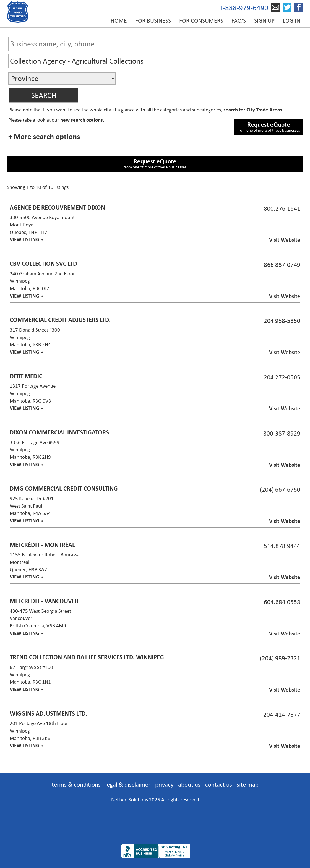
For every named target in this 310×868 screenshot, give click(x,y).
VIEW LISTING (24, 239)
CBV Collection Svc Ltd (43, 264)
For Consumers (201, 21)
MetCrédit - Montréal (42, 545)
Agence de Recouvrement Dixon (57, 208)
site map (248, 785)
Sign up (264, 21)
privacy (164, 785)
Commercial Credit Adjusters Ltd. (60, 320)
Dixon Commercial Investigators (59, 432)
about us (189, 785)
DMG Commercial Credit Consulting (64, 488)
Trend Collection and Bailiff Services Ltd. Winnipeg (87, 657)
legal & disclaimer (128, 785)
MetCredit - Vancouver (44, 601)
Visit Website (285, 240)
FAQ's (239, 21)
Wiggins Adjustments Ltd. (48, 714)
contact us (219, 785)
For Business (153, 21)
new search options (82, 120)
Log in (292, 21)
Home (119, 21)
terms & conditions (76, 785)
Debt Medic (26, 376)
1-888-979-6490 (244, 8)
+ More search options (44, 137)
